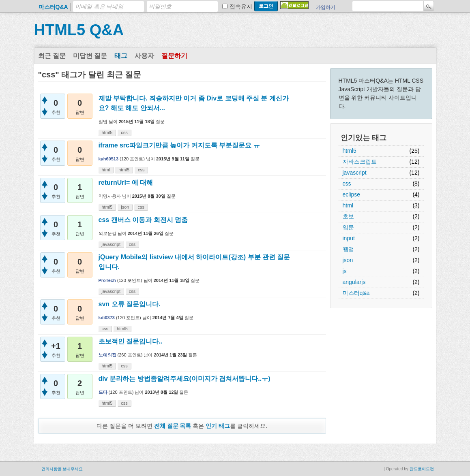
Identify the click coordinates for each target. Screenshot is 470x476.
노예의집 (107, 355)
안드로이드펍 (422, 469)
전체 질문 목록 (173, 426)
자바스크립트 (360, 162)
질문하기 (174, 56)
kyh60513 (109, 159)
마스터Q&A (53, 7)
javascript (355, 173)
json (348, 260)
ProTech (107, 280)
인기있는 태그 (364, 138)
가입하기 (326, 7)
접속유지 (241, 6)
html (348, 205)
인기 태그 (218, 426)
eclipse (352, 194)
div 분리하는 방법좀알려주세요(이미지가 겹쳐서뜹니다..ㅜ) (185, 379)
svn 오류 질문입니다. (130, 304)
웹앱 (348, 249)
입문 (348, 227)
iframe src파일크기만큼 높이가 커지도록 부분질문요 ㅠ (179, 145)
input (349, 238)
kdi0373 (107, 318)
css (347, 184)
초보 (348, 216)
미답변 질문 (90, 56)
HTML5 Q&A (79, 30)
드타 (103, 392)
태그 (121, 56)
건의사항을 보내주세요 (62, 469)
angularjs (354, 282)
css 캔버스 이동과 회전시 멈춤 (143, 220)
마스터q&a (356, 293)
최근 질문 (52, 56)
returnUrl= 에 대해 (126, 183)
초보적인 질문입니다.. (130, 341)
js (345, 271)
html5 (350, 151)
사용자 (144, 56)
